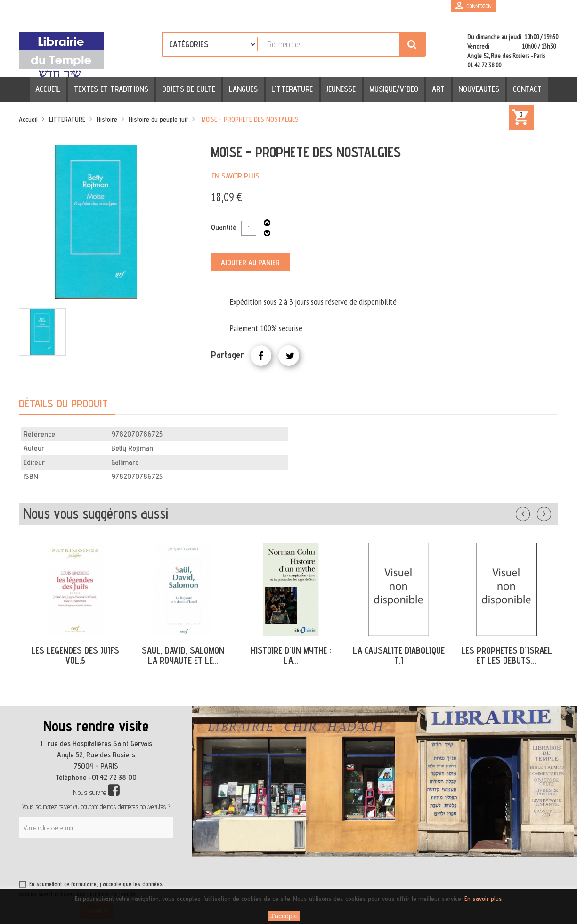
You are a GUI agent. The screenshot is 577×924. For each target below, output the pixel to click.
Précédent (532, 512)
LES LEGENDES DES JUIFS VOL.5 (75, 655)
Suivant (550, 512)
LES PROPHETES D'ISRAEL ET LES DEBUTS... (507, 655)
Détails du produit (63, 403)
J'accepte (284, 916)
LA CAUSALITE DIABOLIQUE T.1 (399, 655)
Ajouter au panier (250, 263)
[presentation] (109, 861)
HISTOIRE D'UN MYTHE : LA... (291, 655)
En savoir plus (236, 176)
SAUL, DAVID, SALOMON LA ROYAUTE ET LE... (183, 655)
